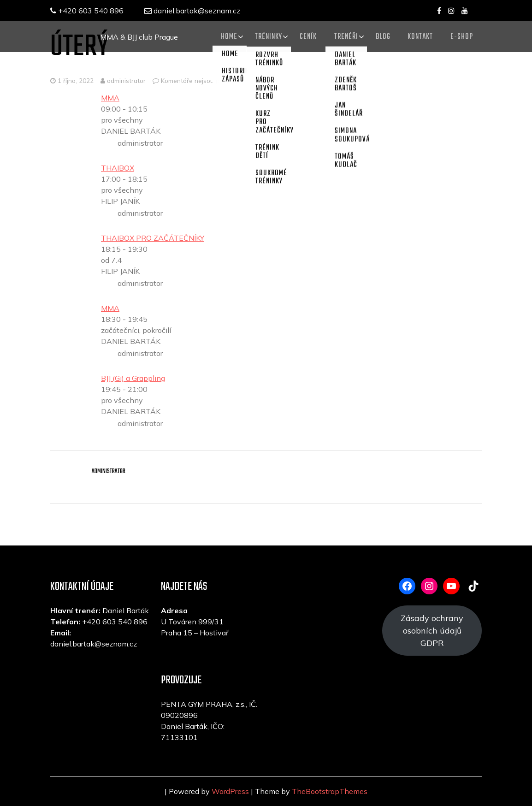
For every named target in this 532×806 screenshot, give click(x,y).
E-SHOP (461, 36)
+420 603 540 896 (87, 11)
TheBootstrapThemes (330, 791)
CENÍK (304, 36)
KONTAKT (419, 36)
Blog (380, 36)
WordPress (230, 791)
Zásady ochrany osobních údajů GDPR (432, 631)
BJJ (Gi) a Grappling (133, 378)
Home (223, 36)
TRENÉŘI (343, 36)
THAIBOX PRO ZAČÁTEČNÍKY (153, 238)
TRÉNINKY (263, 36)
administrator (123, 80)
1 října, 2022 (76, 80)
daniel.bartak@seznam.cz (195, 11)
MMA (110, 98)
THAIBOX (118, 168)
